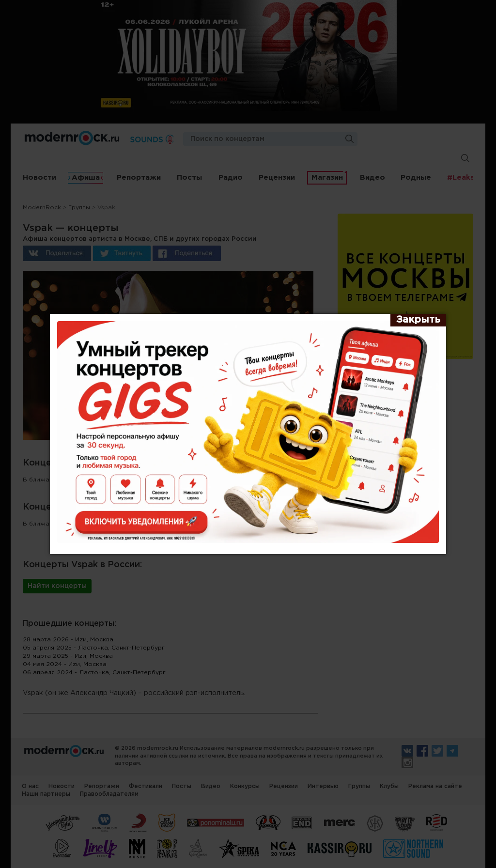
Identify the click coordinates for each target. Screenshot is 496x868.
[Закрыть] (418, 320)
